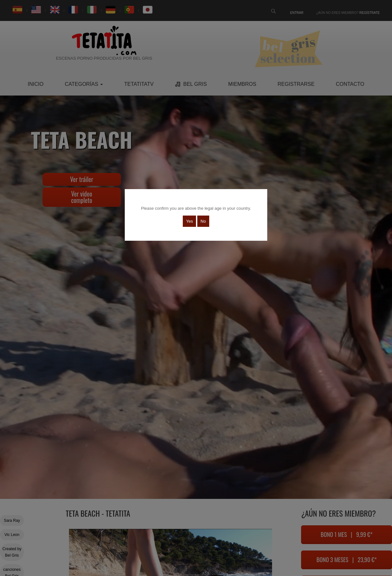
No (203, 221)
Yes (189, 221)
